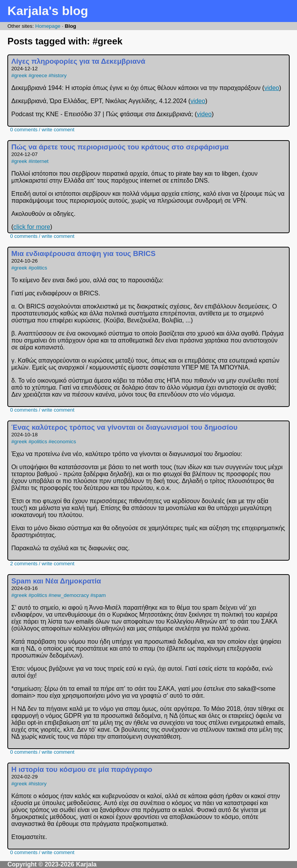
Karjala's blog (48, 11)
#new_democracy (69, 595)
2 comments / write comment (42, 564)
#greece (38, 75)
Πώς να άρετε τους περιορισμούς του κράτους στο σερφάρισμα (120, 147)
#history (58, 75)
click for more (32, 227)
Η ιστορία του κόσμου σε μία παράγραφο (82, 769)
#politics (38, 268)
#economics (62, 442)
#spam (98, 595)
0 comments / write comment (42, 130)
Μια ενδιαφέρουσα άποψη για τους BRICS (83, 253)
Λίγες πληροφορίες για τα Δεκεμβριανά (78, 61)
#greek (19, 75)
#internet (39, 161)
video (271, 88)
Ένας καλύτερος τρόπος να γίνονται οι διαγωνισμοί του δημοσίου (124, 427)
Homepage (48, 26)
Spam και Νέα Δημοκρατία (56, 581)
